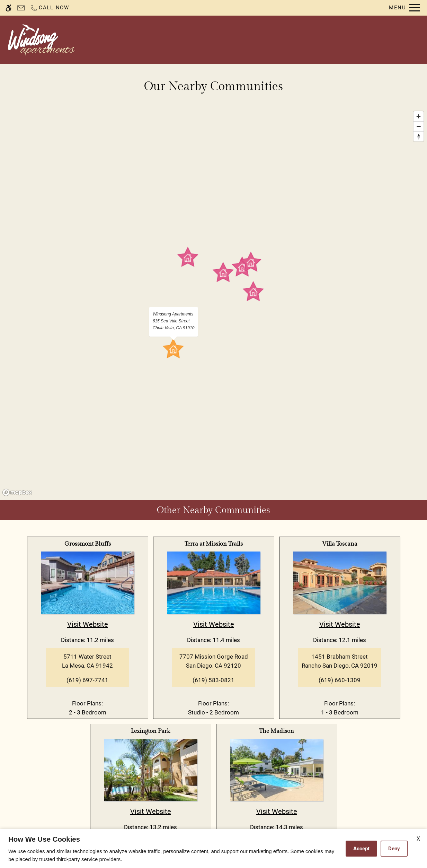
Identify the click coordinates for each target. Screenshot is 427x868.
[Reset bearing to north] (419, 136)
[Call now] (50, 8)
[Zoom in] (419, 116)
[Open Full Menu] (404, 8)
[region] (213, 303)
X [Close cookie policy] (418, 839)
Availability (244, 40)
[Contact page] (21, 8)
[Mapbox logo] (17, 492)
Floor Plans (289, 40)
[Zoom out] (419, 126)
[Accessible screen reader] (8, 8)
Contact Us (200, 40)
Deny (394, 849)
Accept (361, 849)
